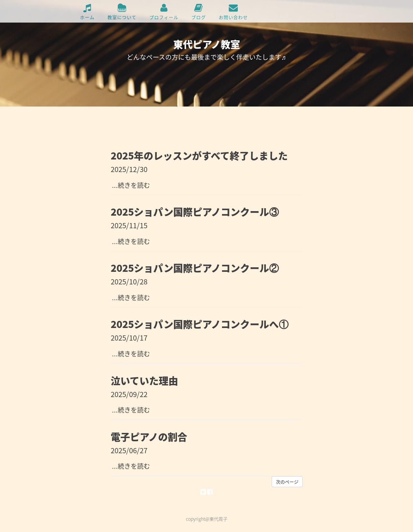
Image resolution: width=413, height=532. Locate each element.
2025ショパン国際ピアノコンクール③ (195, 212)
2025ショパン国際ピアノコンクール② (195, 268)
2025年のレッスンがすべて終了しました (199, 155)
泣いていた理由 (144, 380)
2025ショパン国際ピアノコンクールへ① (200, 324)
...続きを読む (130, 185)
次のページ (287, 482)
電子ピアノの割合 (149, 437)
